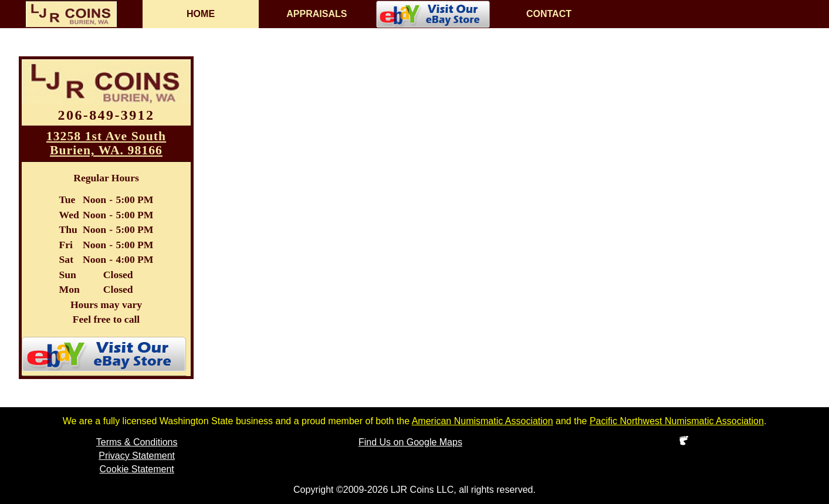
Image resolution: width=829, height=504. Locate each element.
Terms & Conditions (137, 442)
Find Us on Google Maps (410, 442)
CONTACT (549, 14)
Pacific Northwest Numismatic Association (677, 421)
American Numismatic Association (483, 421)
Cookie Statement (137, 469)
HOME (201, 14)
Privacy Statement (137, 456)
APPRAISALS (317, 14)
